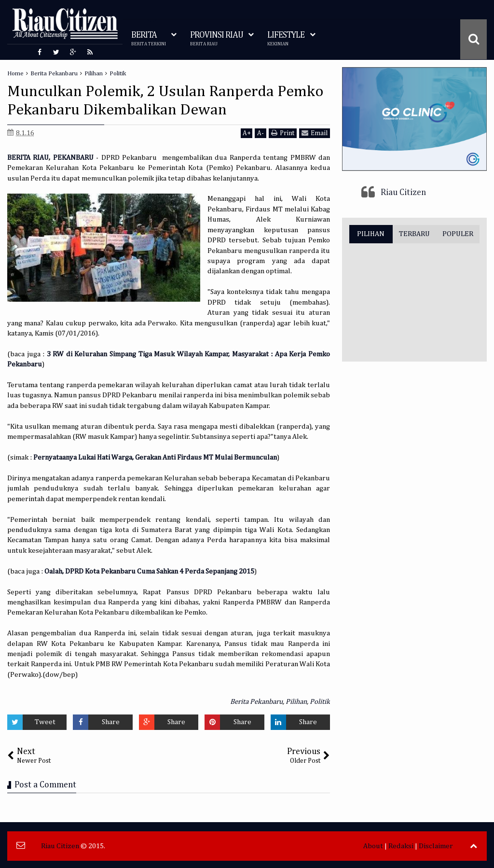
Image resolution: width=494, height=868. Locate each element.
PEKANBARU (73, 158)
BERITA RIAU (28, 158)
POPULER (458, 234)
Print (283, 133)
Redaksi (401, 846)
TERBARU (414, 234)
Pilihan (296, 702)
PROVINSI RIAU (217, 39)
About (373, 846)
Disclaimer (436, 846)
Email (315, 133)
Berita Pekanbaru (256, 702)
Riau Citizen (403, 193)
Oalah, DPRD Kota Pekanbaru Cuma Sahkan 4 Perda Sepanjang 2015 (149, 571)
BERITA (149, 39)
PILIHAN (371, 234)
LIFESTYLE (286, 39)
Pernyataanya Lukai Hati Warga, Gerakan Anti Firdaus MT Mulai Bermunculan (155, 457)
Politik (320, 702)
